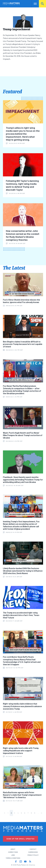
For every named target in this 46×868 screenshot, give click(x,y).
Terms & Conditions (13, 858)
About (13, 849)
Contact (33, 849)
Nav (33, 4)
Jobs (13, 855)
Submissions (33, 852)
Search (42, 4)
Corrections (13, 852)
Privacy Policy (33, 855)
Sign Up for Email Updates (20, 839)
